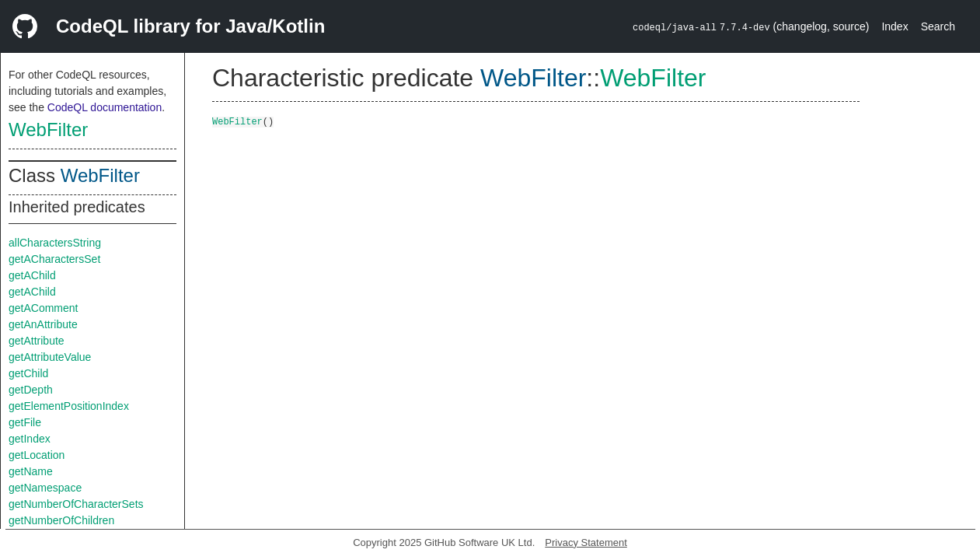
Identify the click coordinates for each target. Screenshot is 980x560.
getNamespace (45, 488)
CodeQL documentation (105, 107)
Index (895, 26)
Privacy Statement (586, 542)
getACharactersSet (54, 259)
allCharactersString (55, 243)
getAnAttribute (43, 324)
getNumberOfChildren (61, 520)
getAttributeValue (50, 357)
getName (31, 471)
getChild (28, 373)
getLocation (37, 455)
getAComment (43, 308)
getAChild (32, 275)
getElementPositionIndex (69, 406)
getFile (25, 422)
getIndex (30, 439)
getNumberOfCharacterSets (76, 504)
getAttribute (37, 341)
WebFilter (48, 129)
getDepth (31, 390)
